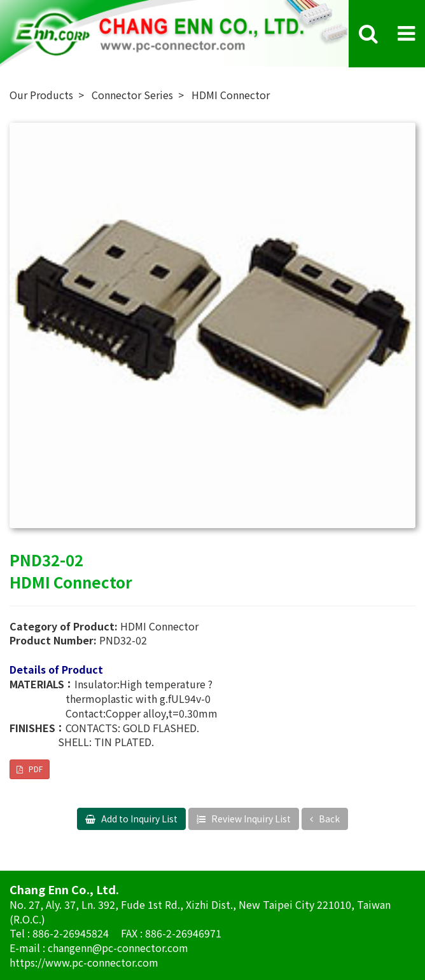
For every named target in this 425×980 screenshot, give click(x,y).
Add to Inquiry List (138, 819)
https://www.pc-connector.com (84, 962)
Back (328, 819)
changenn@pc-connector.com (118, 948)
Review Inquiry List (250, 819)
